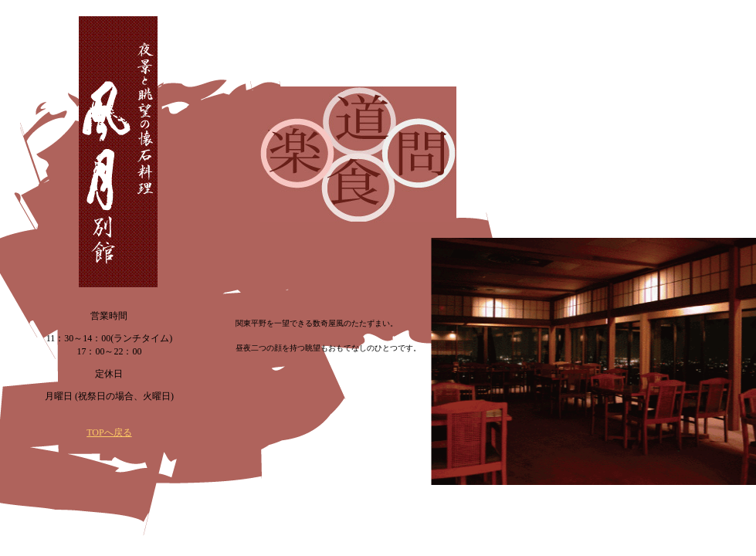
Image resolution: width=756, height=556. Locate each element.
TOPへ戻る (109, 432)
